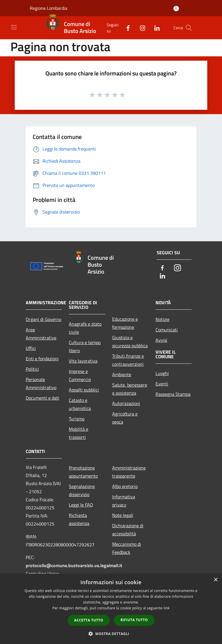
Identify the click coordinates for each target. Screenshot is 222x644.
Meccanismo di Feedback (127, 548)
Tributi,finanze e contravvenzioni (128, 360)
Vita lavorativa (83, 361)
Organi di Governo (44, 319)
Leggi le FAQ (81, 505)
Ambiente (122, 374)
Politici (32, 369)
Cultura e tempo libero (85, 346)
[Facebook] (126, 28)
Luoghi (162, 373)
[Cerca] (189, 28)
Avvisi (161, 340)
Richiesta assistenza (79, 519)
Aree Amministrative (41, 334)
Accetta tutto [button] (89, 620)
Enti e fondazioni (42, 359)
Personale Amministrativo (41, 383)
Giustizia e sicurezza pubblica (130, 342)
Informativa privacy (124, 501)
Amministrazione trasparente (129, 472)
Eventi (162, 384)
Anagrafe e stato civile (85, 328)
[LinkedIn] (155, 28)
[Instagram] (140, 28)
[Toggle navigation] (14, 27)
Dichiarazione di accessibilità (128, 530)
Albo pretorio (125, 486)
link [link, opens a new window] (167, 608)
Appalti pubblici (84, 390)
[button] (111, 634)
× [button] (215, 580)
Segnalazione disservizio (82, 490)
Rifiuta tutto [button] (134, 620)
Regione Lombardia (49, 8)
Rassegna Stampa (173, 394)
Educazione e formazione (125, 323)
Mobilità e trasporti (78, 433)
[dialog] (111, 609)
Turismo (77, 419)
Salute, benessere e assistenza (130, 389)
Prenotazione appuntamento (83, 472)
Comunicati (167, 330)
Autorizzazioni (126, 403)
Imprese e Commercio (80, 375)
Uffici (31, 348)
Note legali (123, 515)
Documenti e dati (42, 398)
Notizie (162, 319)
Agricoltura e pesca (125, 418)
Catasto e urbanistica (80, 404)
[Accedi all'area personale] (176, 9)
